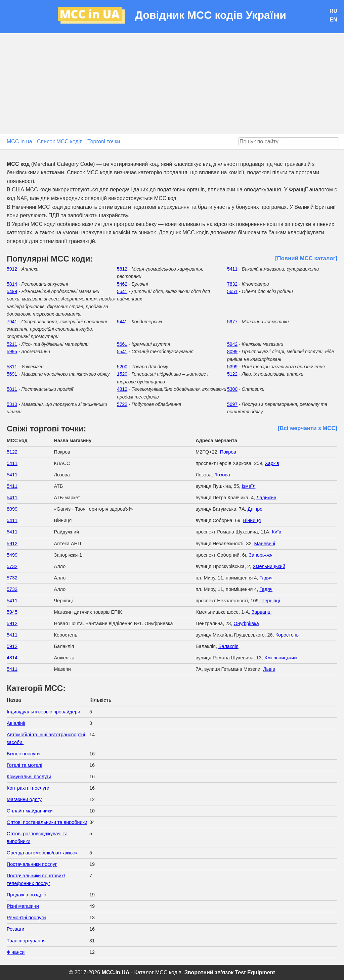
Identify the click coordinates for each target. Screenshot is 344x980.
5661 (122, 344)
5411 (232, 269)
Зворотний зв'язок (209, 972)
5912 (12, 269)
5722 (122, 404)
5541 (122, 352)
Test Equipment (255, 972)
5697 (232, 404)
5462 (122, 284)
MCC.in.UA (116, 972)
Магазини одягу (24, 799)
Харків (272, 463)
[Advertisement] (172, 84)
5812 (122, 269)
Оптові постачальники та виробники (47, 822)
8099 (232, 352)
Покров (228, 452)
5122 (232, 374)
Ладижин (266, 498)
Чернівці (271, 601)
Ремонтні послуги (26, 918)
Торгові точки (104, 142)
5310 (12, 404)
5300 (232, 389)
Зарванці (262, 612)
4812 (122, 389)
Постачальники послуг (32, 864)
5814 (12, 284)
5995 (12, 352)
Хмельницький (269, 566)
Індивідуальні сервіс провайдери (44, 712)
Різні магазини (23, 906)
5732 (12, 566)
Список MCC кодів (60, 142)
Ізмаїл (249, 486)
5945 (12, 612)
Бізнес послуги (23, 754)
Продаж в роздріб (27, 895)
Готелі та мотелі (25, 765)
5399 (232, 367)
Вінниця (252, 520)
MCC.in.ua (19, 142)
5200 (122, 367)
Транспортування (26, 941)
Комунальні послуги (29, 777)
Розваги (15, 929)
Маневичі (264, 544)
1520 (122, 374)
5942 (232, 344)
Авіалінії (16, 723)
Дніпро (255, 509)
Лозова (222, 475)
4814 (12, 658)
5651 (232, 291)
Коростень (287, 635)
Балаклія (228, 646)
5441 (122, 322)
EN (333, 20)
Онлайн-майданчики (30, 811)
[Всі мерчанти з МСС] (308, 428)
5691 (12, 374)
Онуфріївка (246, 623)
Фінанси (16, 952)
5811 (12, 389)
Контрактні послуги (28, 788)
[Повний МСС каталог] (306, 258)
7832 (232, 284)
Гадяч (266, 578)
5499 (12, 291)
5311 (12, 367)
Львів (269, 669)
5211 (12, 344)
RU (333, 11)
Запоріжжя (261, 555)
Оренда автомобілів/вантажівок (42, 853)
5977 (232, 322)
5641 (122, 291)
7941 (12, 322)
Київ (276, 532)
